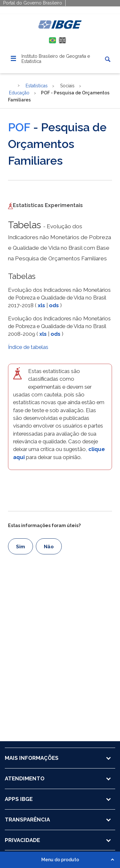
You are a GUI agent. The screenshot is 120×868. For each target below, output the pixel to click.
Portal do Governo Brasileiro (33, 3)
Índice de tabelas (28, 347)
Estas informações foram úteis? (44, 525)
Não (49, 547)
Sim (20, 547)
